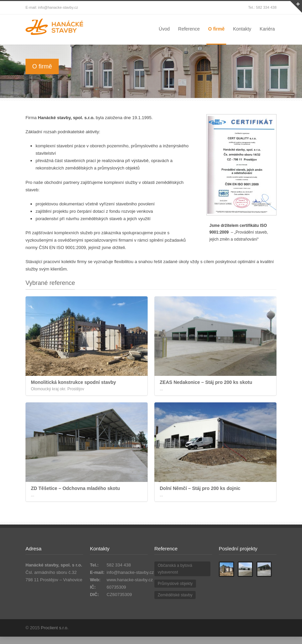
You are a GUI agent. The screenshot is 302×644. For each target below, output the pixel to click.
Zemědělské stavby (175, 595)
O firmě (216, 29)
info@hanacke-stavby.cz (130, 572)
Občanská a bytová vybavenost (175, 569)
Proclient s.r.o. (55, 628)
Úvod (164, 29)
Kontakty (242, 29)
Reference (189, 29)
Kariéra (267, 29)
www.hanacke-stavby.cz (130, 580)
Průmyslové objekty (175, 584)
